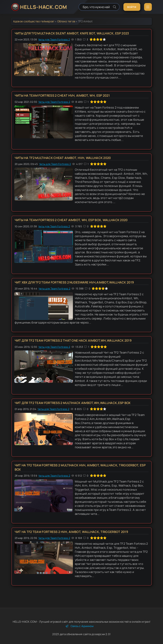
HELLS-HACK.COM (43, 7)
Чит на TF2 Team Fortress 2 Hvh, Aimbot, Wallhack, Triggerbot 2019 (71, 532)
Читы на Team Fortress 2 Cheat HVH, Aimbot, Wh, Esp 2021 (62, 95)
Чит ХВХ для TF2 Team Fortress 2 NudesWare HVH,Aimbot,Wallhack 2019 (74, 282)
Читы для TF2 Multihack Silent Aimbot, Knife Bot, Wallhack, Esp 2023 (72, 33)
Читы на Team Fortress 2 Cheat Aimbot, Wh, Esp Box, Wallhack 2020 (71, 220)
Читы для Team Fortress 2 (54, 39)
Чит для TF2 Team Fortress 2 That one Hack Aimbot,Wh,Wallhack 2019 (73, 340)
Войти (132, 7)
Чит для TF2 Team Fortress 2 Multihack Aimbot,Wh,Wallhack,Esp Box (73, 403)
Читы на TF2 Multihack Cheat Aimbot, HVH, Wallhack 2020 (63, 158)
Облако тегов (66, 21)
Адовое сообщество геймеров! (34, 21)
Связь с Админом (80, 626)
